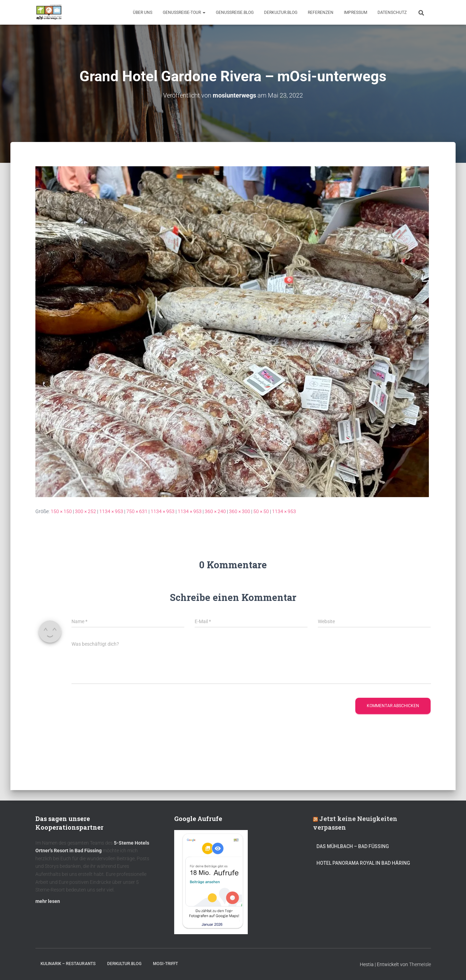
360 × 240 (215, 511)
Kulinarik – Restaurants (68, 964)
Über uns (143, 12)
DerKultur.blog (281, 12)
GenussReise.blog (235, 12)
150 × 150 (61, 511)
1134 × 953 (111, 511)
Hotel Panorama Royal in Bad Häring (363, 863)
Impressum (355, 12)
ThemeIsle (420, 964)
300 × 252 (86, 511)
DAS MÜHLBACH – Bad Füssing (353, 846)
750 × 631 (137, 511)
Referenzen (321, 12)
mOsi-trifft (166, 964)
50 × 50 (261, 511)
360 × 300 (240, 511)
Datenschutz (392, 12)
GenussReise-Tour (184, 12)
